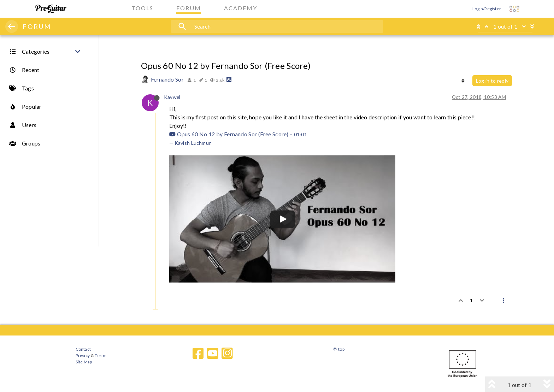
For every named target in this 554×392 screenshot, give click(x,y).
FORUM (37, 26)
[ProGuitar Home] (51, 9)
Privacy (83, 355)
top (339, 349)
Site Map (84, 362)
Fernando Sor (167, 79)
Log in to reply (492, 81)
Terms (101, 355)
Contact (83, 349)
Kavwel (172, 97)
